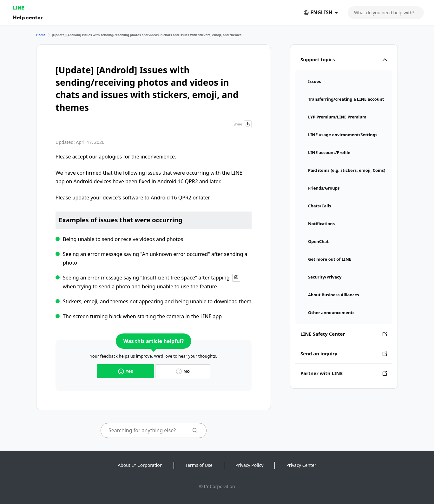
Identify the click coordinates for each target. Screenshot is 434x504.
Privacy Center (301, 465)
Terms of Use (199, 465)
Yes (125, 371)
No (183, 371)
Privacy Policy (249, 465)
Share (243, 124)
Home (41, 35)
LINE (19, 7)
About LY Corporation (140, 465)
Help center (28, 17)
